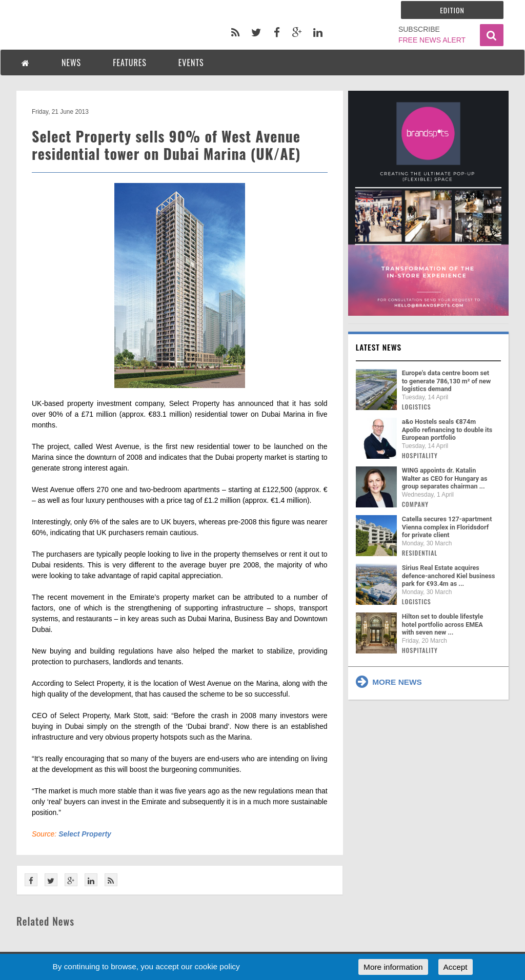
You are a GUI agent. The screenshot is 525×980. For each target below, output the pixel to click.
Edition (452, 10)
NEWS (71, 63)
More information (393, 967)
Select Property (85, 834)
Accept (456, 967)
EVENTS (191, 63)
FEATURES (130, 63)
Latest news (379, 347)
